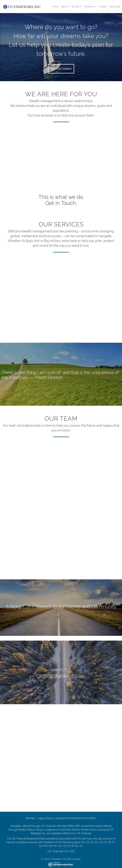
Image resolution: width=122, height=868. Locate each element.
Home (55, 7)
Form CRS (69, 851)
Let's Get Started (61, 68)
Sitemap (30, 818)
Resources (89, 7)
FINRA (71, 826)
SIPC (78, 826)
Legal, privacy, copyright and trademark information (66, 818)
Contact (103, 7)
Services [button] (76, 7)
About (64, 7)
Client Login (115, 7)
